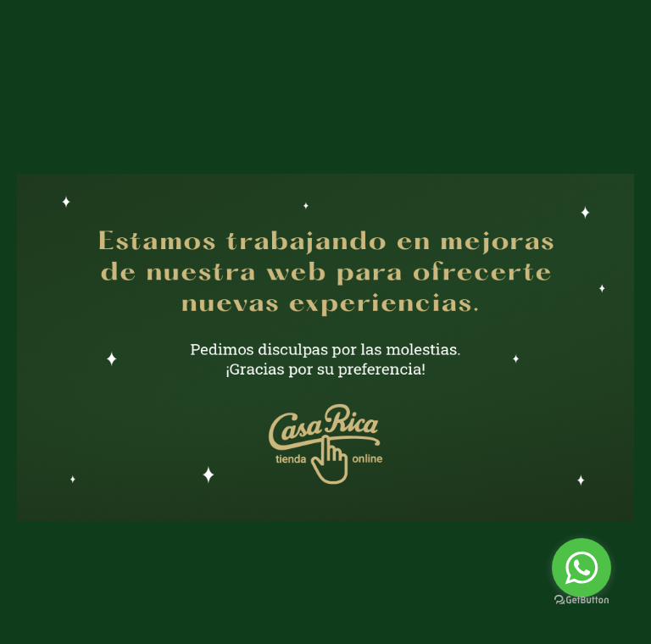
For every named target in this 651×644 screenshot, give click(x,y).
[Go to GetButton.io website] (581, 600)
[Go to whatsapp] (581, 568)
